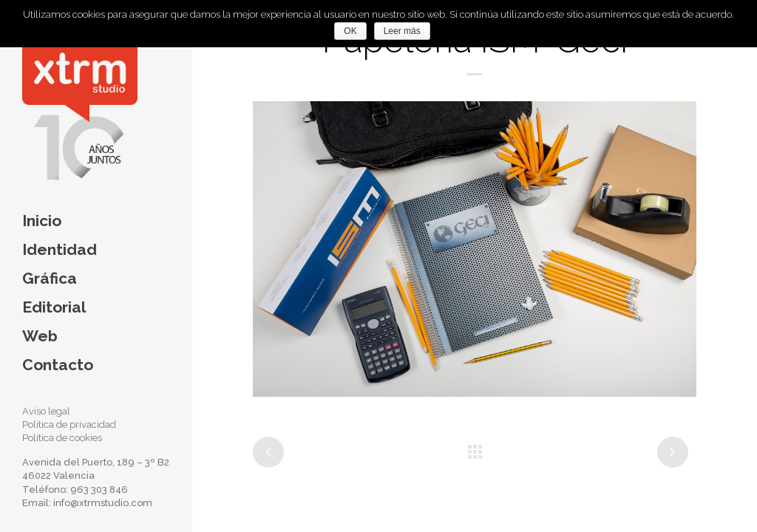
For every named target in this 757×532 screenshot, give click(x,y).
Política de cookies (62, 438)
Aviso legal (46, 411)
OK (350, 31)
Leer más (402, 31)
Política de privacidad (69, 424)
